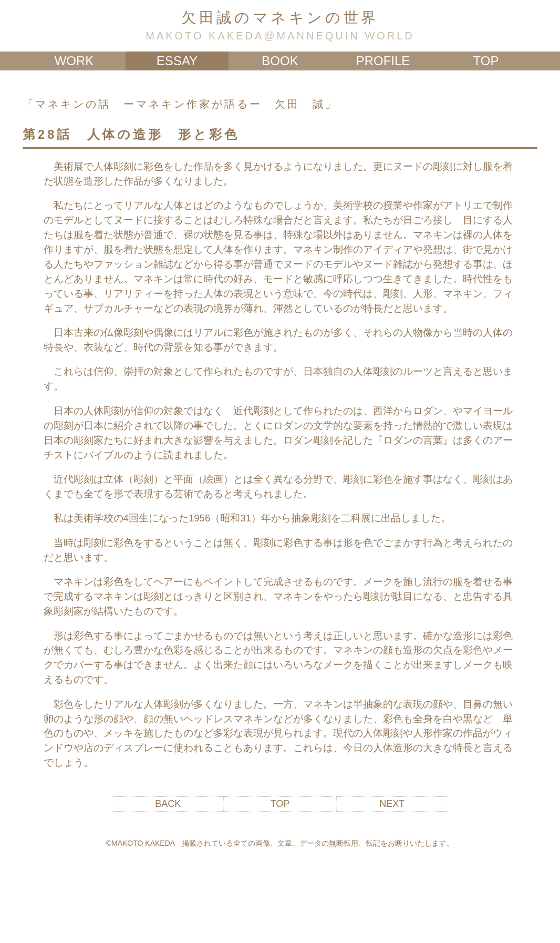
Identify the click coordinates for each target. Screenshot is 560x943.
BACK (168, 804)
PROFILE (383, 61)
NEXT (392, 804)
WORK (74, 61)
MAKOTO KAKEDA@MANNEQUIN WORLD (280, 36)
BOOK (280, 61)
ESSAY (177, 61)
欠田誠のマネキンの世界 (280, 18)
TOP (486, 61)
